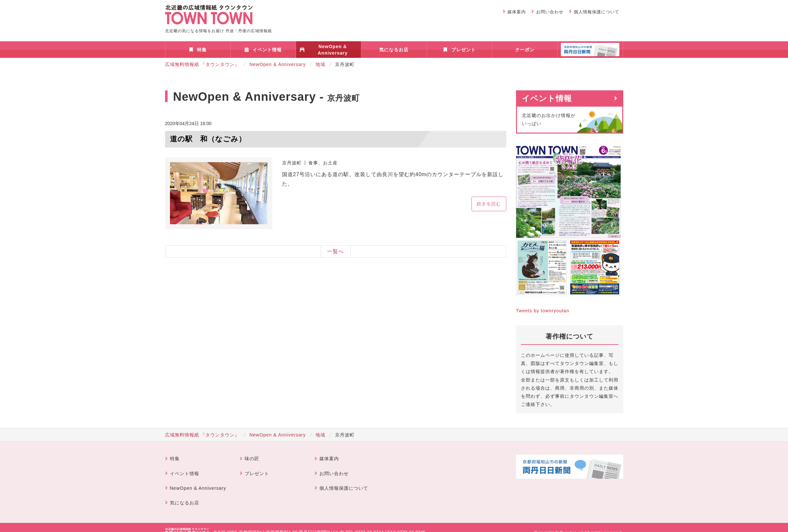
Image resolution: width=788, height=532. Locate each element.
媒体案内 (517, 12)
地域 (320, 64)
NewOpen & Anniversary (333, 50)
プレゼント (464, 50)
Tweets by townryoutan (543, 311)
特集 (202, 50)
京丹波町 (292, 163)
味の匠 (252, 459)
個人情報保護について (597, 12)
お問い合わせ (550, 12)
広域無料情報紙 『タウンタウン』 (202, 64)
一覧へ (336, 251)
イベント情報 (267, 50)
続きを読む (489, 204)
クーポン (525, 50)
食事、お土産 (323, 163)
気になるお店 (394, 50)
